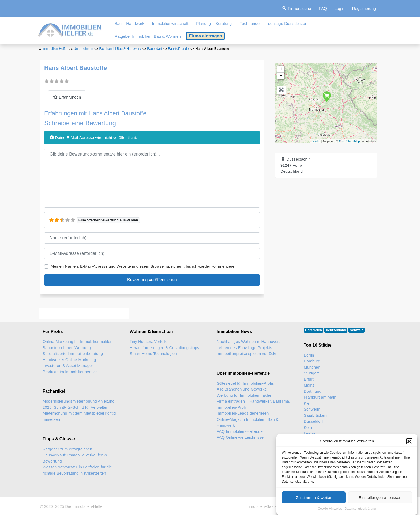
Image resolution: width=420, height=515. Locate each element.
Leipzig (310, 433)
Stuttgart (311, 373)
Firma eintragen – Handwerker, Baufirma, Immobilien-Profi (253, 404)
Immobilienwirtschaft (170, 23)
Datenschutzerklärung (360, 510)
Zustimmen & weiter (314, 499)
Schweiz (357, 330)
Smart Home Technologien (153, 353)
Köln (308, 427)
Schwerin (312, 409)
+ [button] (281, 69)
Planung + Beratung (214, 23)
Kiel (307, 403)
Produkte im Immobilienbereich (70, 372)
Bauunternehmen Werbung (67, 348)
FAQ (323, 8)
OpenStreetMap (350, 141)
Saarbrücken (315, 415)
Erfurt (309, 379)
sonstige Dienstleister (287, 23)
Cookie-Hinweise (330, 510)
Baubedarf (154, 49)
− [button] (281, 76)
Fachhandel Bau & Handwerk (120, 49)
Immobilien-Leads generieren (243, 413)
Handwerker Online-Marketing (69, 360)
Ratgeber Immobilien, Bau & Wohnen (147, 36)
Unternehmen (83, 49)
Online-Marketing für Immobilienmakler (77, 341)
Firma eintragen (205, 36)
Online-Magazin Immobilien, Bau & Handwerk (248, 422)
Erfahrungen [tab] (67, 97)
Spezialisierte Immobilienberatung (73, 353)
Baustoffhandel (179, 49)
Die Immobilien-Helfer (84, 506)
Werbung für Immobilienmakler (244, 395)
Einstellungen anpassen (380, 499)
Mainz (309, 385)
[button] (409, 442)
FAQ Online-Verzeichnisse (240, 437)
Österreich (314, 330)
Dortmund (313, 391)
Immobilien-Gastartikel (265, 506)
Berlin (309, 355)
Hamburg (312, 361)
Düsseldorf (313, 421)
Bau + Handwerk (129, 23)
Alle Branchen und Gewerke (242, 389)
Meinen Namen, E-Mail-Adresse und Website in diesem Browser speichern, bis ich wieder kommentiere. (143, 266)
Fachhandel (250, 23)
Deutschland (336, 330)
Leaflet (316, 141)
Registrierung (364, 8)
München (312, 367)
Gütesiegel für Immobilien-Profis (245, 383)
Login (340, 8)
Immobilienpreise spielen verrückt (247, 353)
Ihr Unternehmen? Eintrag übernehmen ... (84, 313)
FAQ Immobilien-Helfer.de (240, 431)
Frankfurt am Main (320, 397)
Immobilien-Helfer (55, 49)
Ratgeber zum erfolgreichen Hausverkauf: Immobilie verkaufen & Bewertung (75, 455)
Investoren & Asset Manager (68, 366)
